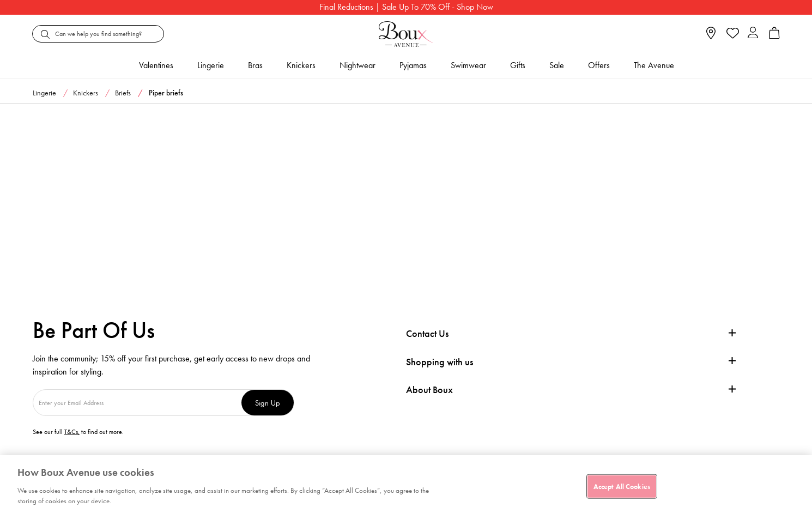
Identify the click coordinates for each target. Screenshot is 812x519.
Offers (599, 66)
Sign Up (268, 403)
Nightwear (357, 66)
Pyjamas (413, 66)
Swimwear (468, 66)
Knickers (301, 66)
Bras (255, 66)
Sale (557, 66)
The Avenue (654, 66)
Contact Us (427, 333)
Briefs (123, 93)
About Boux (429, 390)
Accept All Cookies (622, 486)
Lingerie (211, 66)
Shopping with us (440, 362)
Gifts (518, 66)
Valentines (156, 66)
